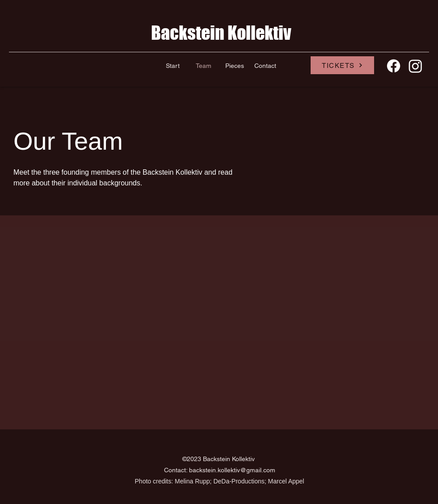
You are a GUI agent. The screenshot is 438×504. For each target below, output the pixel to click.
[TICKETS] (342, 65)
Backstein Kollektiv (221, 33)
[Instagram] (415, 66)
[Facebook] (394, 66)
